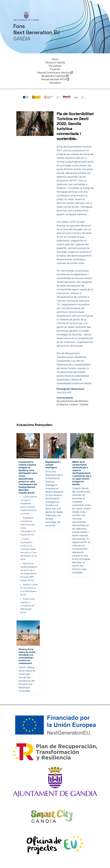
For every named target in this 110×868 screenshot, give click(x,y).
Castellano (55, 83)
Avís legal (49, 866)
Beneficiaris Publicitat (55, 76)
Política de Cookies (68, 866)
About (55, 59)
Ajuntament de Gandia (30, 862)
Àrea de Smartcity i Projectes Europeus (66, 862)
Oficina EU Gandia (55, 62)
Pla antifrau (55, 66)
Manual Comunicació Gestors (55, 73)
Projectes (55, 69)
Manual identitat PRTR (55, 79)
